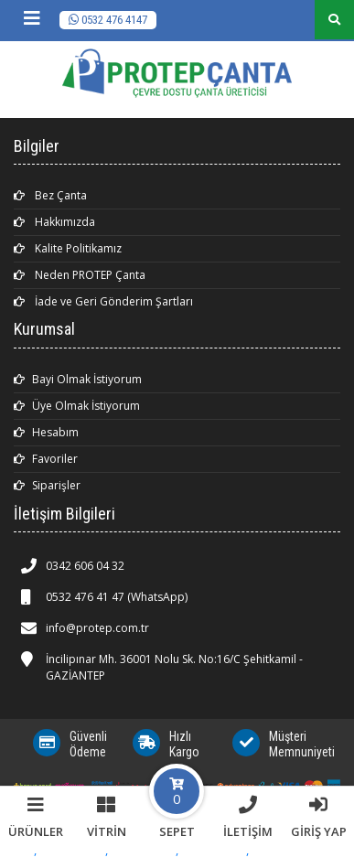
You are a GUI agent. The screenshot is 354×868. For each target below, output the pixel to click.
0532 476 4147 (108, 20)
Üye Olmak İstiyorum (77, 406)
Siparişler (47, 485)
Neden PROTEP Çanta (80, 275)
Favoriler (46, 459)
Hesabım (46, 432)
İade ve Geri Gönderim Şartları (103, 301)
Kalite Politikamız (68, 248)
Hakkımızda (54, 222)
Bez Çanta (50, 195)
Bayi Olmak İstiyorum (78, 379)
